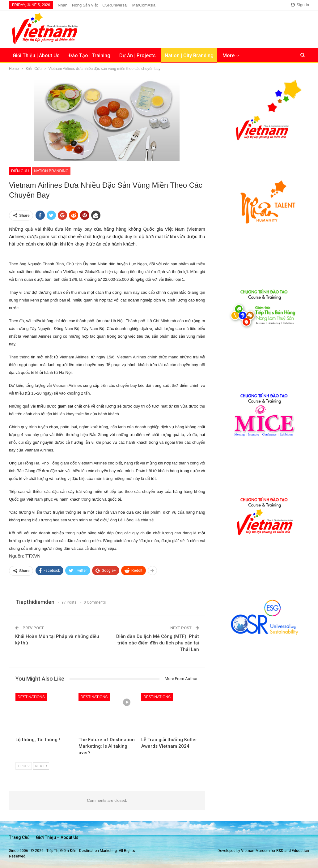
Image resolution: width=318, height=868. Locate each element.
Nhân (63, 5)
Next (41, 766)
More (229, 56)
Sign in (300, 5)
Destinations (31, 697)
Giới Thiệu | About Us (36, 56)
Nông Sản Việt (85, 5)
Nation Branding (51, 171)
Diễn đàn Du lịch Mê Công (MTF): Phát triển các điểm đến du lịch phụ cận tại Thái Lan (158, 643)
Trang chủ (19, 837)
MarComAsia (144, 5)
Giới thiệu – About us (57, 837)
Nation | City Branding (189, 56)
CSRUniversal (115, 5)
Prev (24, 766)
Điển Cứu (20, 171)
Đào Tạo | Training (89, 56)
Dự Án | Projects (138, 56)
